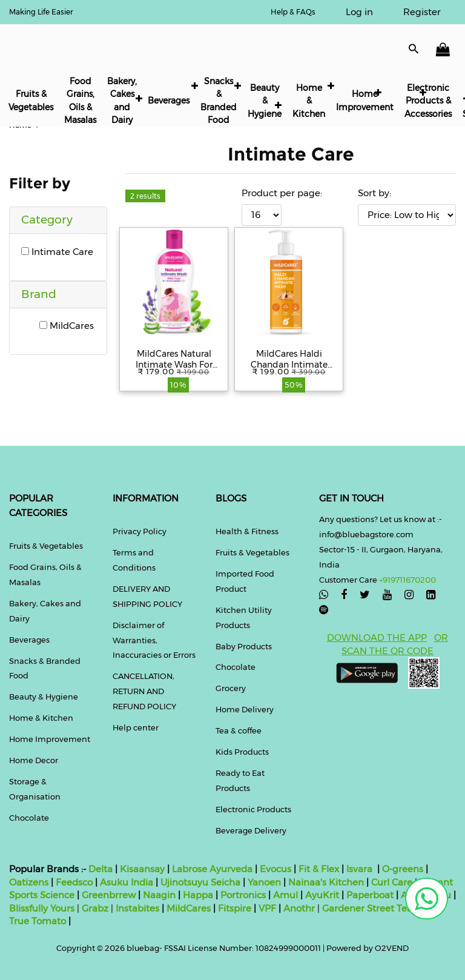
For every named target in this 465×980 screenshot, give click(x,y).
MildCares (67, 326)
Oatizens (29, 882)
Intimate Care (57, 252)
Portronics (243, 895)
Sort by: (374, 193)
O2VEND (392, 948)
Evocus (275, 869)
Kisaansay (142, 869)
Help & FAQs (293, 12)
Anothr (299, 908)
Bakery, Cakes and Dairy (122, 101)
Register (422, 12)
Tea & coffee (239, 730)
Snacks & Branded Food (219, 101)
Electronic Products (253, 809)
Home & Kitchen (309, 101)
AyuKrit (322, 895)
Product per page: (282, 193)
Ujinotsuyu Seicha (200, 882)
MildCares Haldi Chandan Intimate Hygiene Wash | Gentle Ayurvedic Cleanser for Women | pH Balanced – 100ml (289, 359)
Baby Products (244, 646)
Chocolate (29, 818)
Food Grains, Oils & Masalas (80, 101)
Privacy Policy (140, 531)
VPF (267, 908)
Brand (39, 294)
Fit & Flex (319, 869)
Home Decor (34, 760)
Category (47, 220)
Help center (136, 727)
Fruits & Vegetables (31, 100)
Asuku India (127, 882)
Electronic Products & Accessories (428, 101)
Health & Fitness (247, 531)
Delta (101, 869)
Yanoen (264, 882)
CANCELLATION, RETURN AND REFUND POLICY (144, 691)
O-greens (401, 869)
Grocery (231, 688)
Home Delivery (245, 709)
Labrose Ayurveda (212, 869)
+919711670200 (407, 580)
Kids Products (242, 752)
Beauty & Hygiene (265, 101)
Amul (284, 895)
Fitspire (235, 908)
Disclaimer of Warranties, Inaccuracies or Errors (154, 640)
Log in (359, 12)
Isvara (359, 869)
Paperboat (370, 895)
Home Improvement (365, 100)
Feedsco (73, 882)
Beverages (169, 101)
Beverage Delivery (251, 830)
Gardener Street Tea (368, 908)
